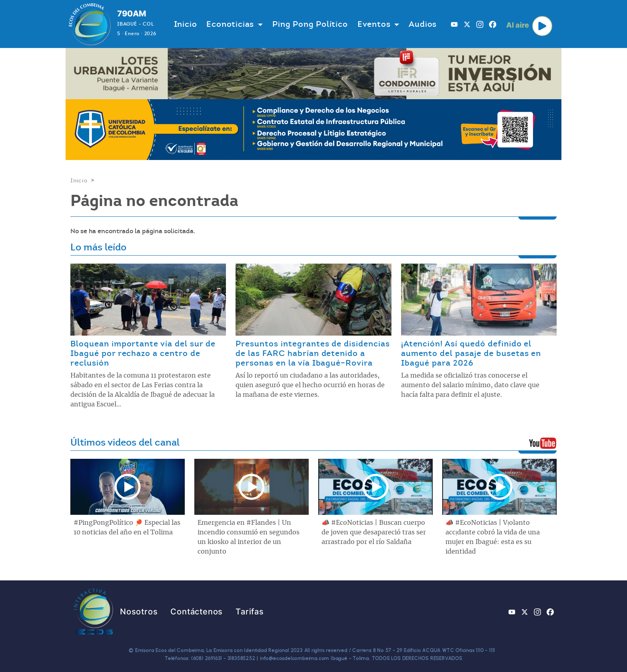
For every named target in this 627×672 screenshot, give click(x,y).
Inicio (186, 24)
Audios (423, 24)
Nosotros (139, 612)
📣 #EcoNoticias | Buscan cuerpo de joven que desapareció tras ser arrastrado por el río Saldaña (374, 532)
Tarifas (250, 612)
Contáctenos (197, 612)
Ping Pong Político (310, 24)
